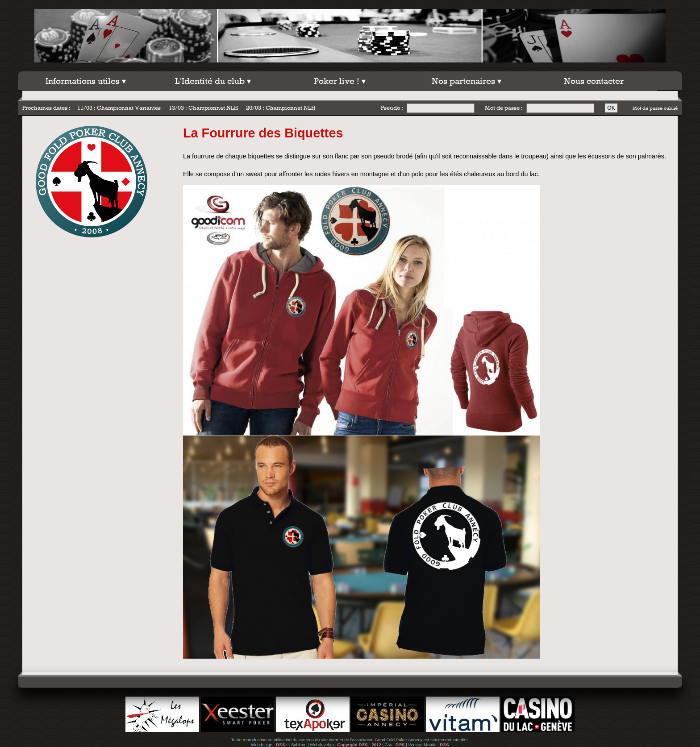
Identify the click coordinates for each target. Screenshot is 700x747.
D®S (280, 745)
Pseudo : (392, 108)
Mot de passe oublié (655, 108)
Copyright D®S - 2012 (359, 745)
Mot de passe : (504, 108)
